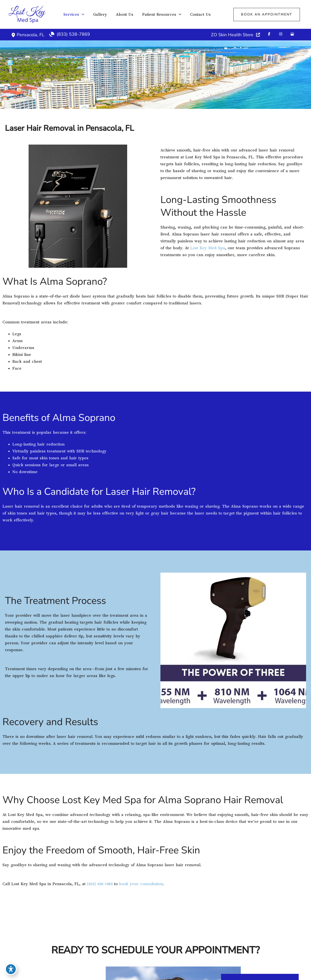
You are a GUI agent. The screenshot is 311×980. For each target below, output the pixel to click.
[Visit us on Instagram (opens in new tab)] (281, 34)
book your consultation (141, 884)
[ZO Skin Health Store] (236, 35)
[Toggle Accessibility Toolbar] (11, 969)
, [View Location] (31, 35)
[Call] (70, 34)
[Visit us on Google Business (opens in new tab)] (292, 34)
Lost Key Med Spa (208, 248)
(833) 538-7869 (100, 884)
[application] (82, 15)
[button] (267, 15)
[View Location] (14, 35)
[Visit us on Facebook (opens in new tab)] (269, 34)
